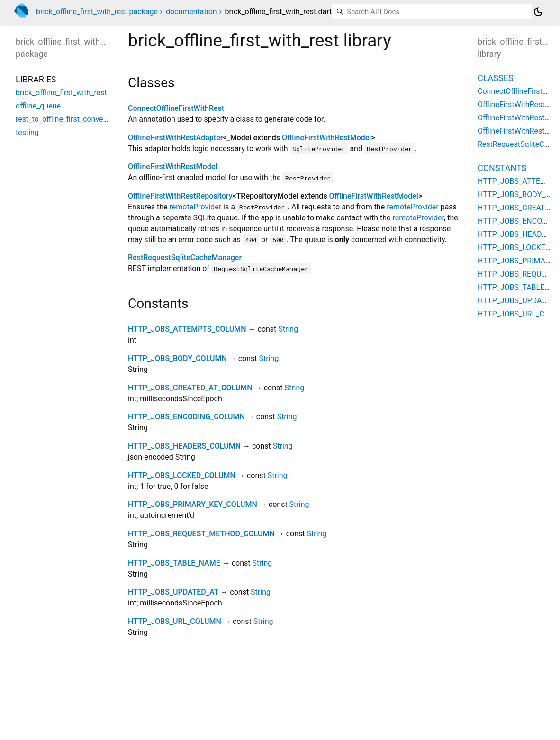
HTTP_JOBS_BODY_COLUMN (177, 358)
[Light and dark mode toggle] (538, 12)
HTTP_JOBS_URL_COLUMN (175, 621)
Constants (502, 168)
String (288, 329)
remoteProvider (196, 207)
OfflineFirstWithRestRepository (180, 196)
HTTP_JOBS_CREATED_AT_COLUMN (190, 388)
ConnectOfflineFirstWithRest (176, 108)
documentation (191, 12)
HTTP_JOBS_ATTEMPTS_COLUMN (187, 329)
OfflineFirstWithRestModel (326, 138)
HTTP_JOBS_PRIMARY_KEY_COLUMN (193, 504)
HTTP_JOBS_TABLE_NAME (174, 563)
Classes (496, 78)
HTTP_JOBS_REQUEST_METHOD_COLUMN (201, 534)
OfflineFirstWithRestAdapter (175, 138)
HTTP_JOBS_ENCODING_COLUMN (186, 417)
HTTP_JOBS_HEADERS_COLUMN (184, 446)
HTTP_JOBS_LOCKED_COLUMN (182, 475)
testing (27, 132)
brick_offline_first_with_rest (61, 93)
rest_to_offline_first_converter (65, 119)
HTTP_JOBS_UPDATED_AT (173, 592)
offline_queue (38, 106)
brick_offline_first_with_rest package (97, 12)
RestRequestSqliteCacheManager (185, 257)
